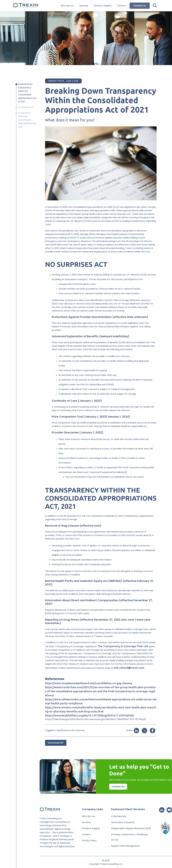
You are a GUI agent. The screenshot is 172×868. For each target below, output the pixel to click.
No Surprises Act (26, 107)
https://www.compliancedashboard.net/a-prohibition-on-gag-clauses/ (89, 683)
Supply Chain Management (125, 846)
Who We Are (67, 6)
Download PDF (56, 743)
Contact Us (140, 6)
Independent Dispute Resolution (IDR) (131, 828)
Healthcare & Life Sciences (70, 730)
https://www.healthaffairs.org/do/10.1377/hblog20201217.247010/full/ (89, 715)
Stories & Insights (103, 6)
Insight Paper (56, 81)
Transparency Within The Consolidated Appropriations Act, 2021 (27, 120)
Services (84, 6)
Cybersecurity (119, 816)
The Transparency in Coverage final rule (123, 646)
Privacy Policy (89, 841)
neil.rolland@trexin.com (129, 668)
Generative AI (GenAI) (123, 822)
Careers (121, 6)
